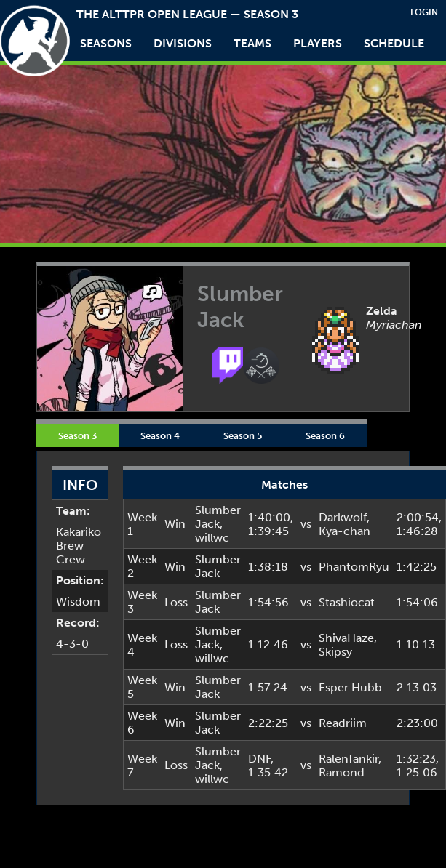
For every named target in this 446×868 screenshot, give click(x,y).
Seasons (106, 43)
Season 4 (160, 435)
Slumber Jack (218, 517)
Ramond (342, 772)
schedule (394, 43)
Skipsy (335, 652)
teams (252, 43)
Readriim (343, 723)
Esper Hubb (350, 687)
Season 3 (77, 435)
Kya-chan (345, 531)
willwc (212, 538)
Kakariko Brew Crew (79, 546)
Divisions (183, 43)
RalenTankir (349, 759)
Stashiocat (347, 602)
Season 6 (325, 435)
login (424, 12)
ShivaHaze (346, 638)
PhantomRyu (354, 567)
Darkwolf (343, 517)
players (318, 43)
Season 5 (243, 435)
